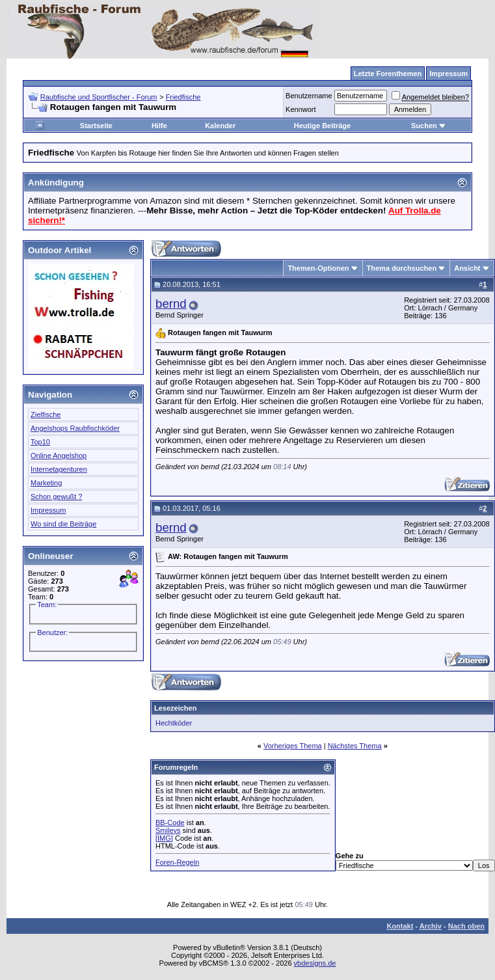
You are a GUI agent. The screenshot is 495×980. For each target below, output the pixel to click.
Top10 (40, 442)
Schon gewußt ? (57, 497)
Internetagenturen (59, 469)
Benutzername (309, 96)
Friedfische (183, 97)
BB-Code (170, 823)
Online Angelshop (59, 456)
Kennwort (301, 109)
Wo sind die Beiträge (63, 524)
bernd (171, 304)
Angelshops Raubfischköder (75, 428)
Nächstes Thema (355, 746)
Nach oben (466, 926)
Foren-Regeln (177, 862)
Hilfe (159, 126)
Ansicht (467, 268)
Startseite (96, 126)
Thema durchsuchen (402, 268)
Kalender (220, 126)
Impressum (48, 510)
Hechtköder (174, 723)
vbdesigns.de (315, 963)
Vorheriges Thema (293, 746)
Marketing (46, 483)
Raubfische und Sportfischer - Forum (99, 97)
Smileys (168, 830)
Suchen (429, 126)
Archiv (431, 926)
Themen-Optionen (318, 268)
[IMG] (164, 838)
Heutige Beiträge (322, 126)
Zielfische (46, 415)
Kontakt (400, 926)
